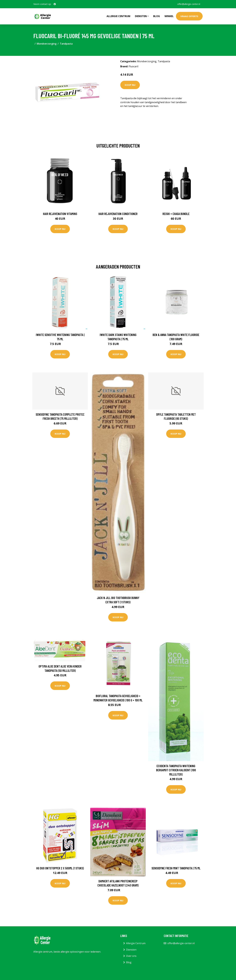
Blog (157, 16)
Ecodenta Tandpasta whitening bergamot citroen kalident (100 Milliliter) (176, 770)
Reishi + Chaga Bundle (176, 214)
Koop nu (130, 85)
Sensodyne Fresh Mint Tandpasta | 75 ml (176, 868)
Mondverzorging (47, 44)
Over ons (131, 956)
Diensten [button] (141, 16)
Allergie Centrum (118, 16)
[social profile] (55, 4)
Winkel (169, 16)
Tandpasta (66, 44)
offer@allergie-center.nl (189, 4)
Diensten (131, 950)
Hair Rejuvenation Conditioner (118, 214)
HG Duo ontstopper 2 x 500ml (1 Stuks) (60, 868)
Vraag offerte (189, 16)
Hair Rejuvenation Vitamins (60, 214)
